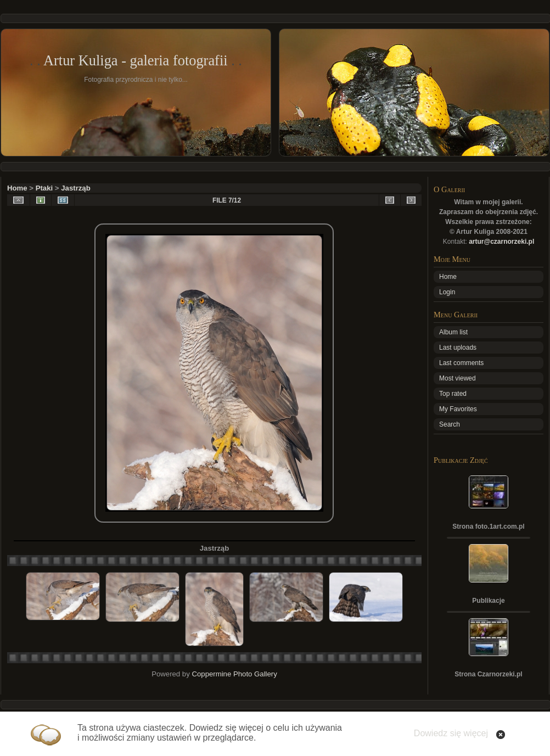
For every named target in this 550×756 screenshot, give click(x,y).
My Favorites (458, 409)
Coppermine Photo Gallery (234, 674)
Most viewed (458, 378)
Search (450, 424)
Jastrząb (76, 188)
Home (17, 188)
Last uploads (458, 348)
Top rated (453, 394)
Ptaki (44, 188)
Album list (453, 332)
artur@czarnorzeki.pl (501, 242)
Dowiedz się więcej (451, 733)
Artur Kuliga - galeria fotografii (136, 60)
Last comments (461, 363)
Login (447, 292)
